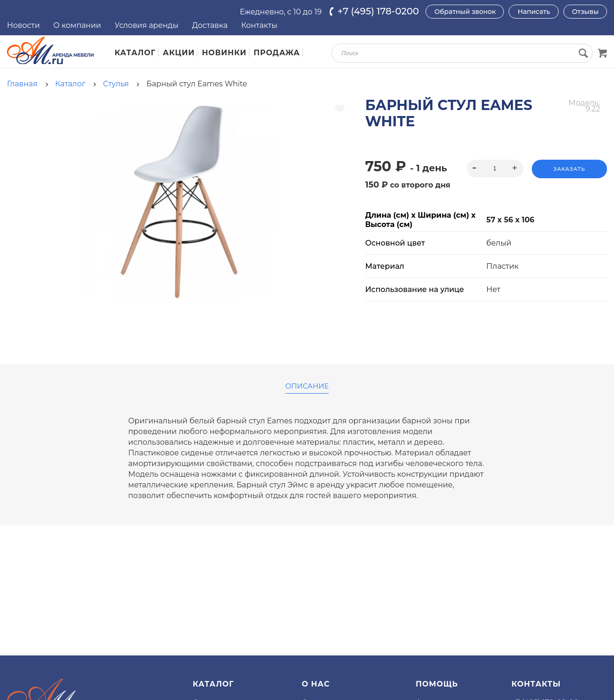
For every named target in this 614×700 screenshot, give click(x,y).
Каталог (135, 53)
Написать (534, 12)
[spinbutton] (495, 169)
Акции (179, 53)
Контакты (259, 25)
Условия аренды (147, 25)
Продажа (277, 53)
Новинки (224, 53)
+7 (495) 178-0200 (378, 11)
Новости (23, 25)
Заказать (569, 169)
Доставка (210, 25)
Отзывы (585, 12)
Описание (307, 386)
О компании (77, 25)
